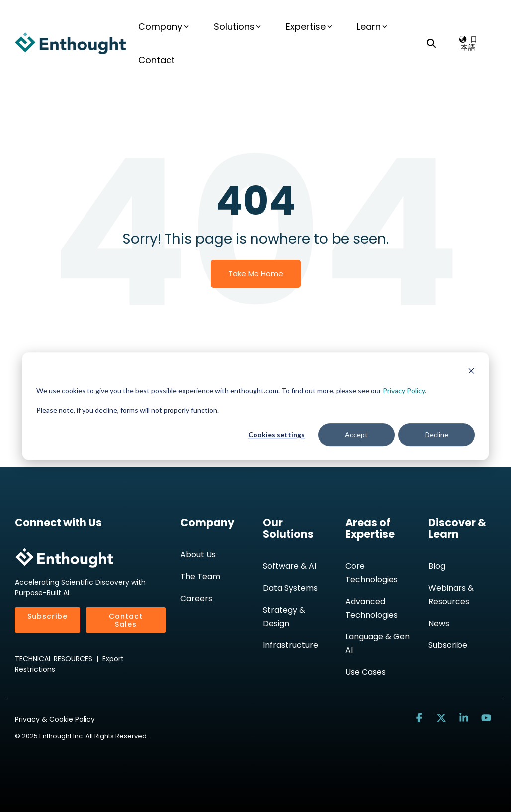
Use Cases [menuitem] (366, 672)
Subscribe (47, 616)
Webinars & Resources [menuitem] (452, 595)
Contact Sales (126, 620)
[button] (420, 718)
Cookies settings (276, 434)
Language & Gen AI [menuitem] (379, 643)
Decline (437, 434)
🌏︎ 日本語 (468, 43)
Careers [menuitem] (196, 598)
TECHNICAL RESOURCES (54, 659)
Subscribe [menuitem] (448, 645)
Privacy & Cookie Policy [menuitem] (55, 719)
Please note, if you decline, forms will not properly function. (128, 410)
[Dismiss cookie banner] (471, 372)
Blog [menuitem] (437, 566)
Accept (356, 434)
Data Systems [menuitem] (290, 588)
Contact (157, 60)
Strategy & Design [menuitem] (285, 617)
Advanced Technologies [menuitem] (372, 608)
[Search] (431, 43)
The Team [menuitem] (200, 577)
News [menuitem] (439, 623)
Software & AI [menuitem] (290, 566)
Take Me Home (256, 274)
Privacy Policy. (404, 391)
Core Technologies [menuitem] (372, 573)
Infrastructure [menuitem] (291, 645)
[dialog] (255, 406)
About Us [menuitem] (198, 555)
